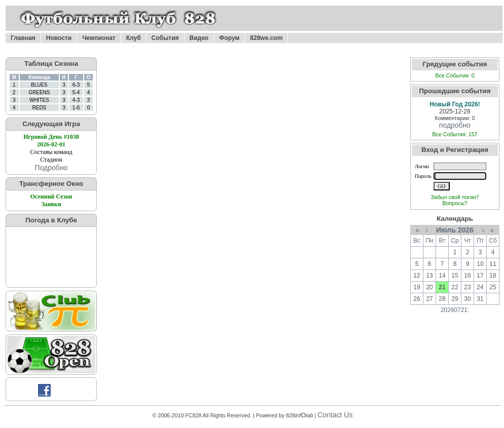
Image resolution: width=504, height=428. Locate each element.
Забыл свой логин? (455, 197)
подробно (455, 125)
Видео (199, 38)
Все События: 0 (455, 75)
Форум (229, 38)
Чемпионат (99, 38)
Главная (23, 38)
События (165, 38)
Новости (59, 38)
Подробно (51, 168)
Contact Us (335, 415)
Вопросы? (455, 203)
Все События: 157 (455, 134)
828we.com (266, 38)
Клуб (134, 38)
